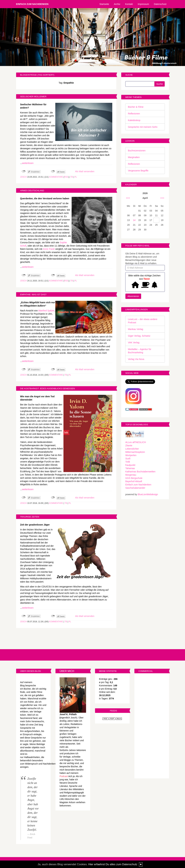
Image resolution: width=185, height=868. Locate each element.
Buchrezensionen (137, 151)
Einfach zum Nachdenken (32, 4)
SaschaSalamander (135, 488)
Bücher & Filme (136, 107)
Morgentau (131, 475)
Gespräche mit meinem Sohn (143, 127)
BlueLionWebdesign (148, 494)
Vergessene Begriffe (138, 171)
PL (76, 177)
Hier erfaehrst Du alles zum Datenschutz (113, 864)
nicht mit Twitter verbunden (53, 171)
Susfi (128, 459)
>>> (162, 198)
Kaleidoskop (134, 120)
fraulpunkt (130, 465)
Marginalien (134, 157)
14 (134, 220)
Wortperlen (131, 455)
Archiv (117, 4)
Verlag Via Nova (136, 359)
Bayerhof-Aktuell (134, 481)
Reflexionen (134, 114)
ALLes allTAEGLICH (136, 442)
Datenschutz (160, 4)
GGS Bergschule (134, 478)
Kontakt (129, 4)
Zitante (129, 445)
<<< (128, 198)
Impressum (143, 4)
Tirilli (128, 462)
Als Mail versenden (85, 171)
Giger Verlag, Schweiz (139, 336)
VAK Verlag (134, 343)
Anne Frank (49, 249)
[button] (14, 37)
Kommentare (56, 177)
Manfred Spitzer (46, 311)
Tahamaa (130, 468)
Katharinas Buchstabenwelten (140, 472)
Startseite (104, 4)
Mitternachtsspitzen (135, 452)
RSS (66, 177)
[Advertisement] (152, 726)
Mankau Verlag (135, 329)
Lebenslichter (132, 449)
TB (72, 177)
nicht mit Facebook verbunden (24, 171)
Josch (24, 177)
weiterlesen (28, 163)
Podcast (64, 776)
